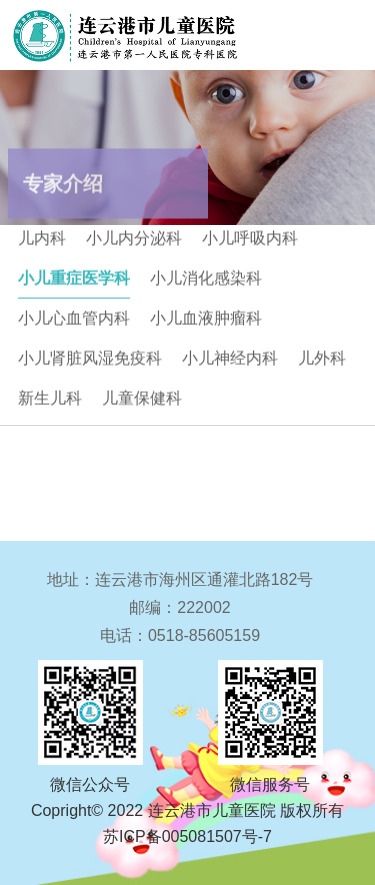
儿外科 (322, 354)
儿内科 (42, 234)
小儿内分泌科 (134, 234)
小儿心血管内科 (74, 314)
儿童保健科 (142, 394)
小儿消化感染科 (206, 274)
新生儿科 (50, 394)
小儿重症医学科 (74, 274)
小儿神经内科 (230, 354)
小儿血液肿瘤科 (206, 314)
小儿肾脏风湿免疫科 (90, 354)
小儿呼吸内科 (250, 234)
